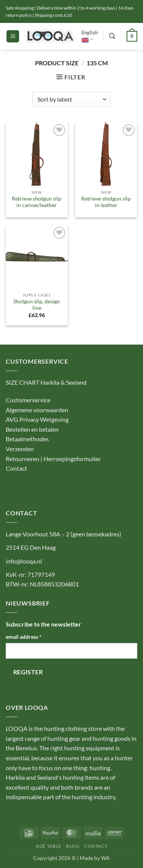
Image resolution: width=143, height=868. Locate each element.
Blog (73, 846)
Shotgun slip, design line (37, 305)
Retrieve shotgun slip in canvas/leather (37, 202)
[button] (13, 36)
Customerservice (28, 400)
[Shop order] (71, 99)
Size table (49, 846)
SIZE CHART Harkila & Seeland (46, 382)
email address (24, 637)
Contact (17, 468)
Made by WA (95, 858)
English (90, 36)
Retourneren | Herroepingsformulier (53, 459)
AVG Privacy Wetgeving (37, 419)
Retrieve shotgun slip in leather (106, 202)
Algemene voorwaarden (37, 410)
